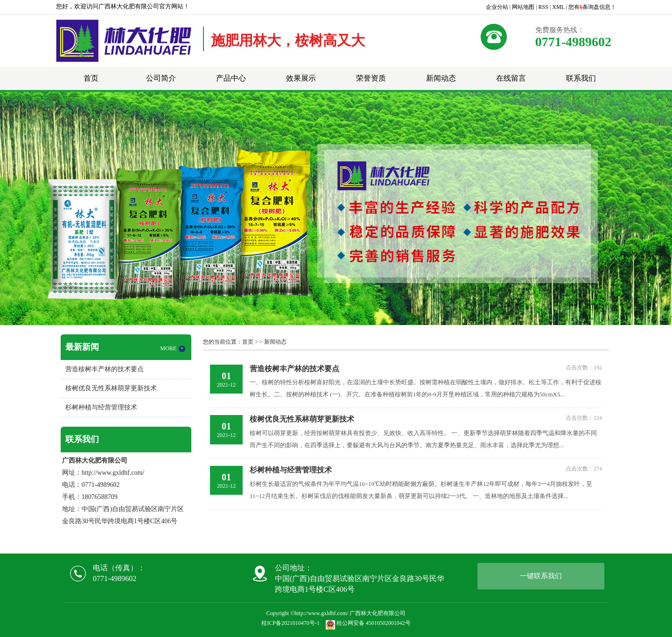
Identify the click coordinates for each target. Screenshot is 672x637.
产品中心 (231, 78)
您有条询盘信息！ (592, 7)
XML (558, 7)
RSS (543, 7)
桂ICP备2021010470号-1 (290, 623)
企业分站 (497, 7)
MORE (173, 349)
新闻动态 (441, 78)
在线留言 (511, 78)
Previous (30, 208)
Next (642, 208)
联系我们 (581, 78)
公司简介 (161, 78)
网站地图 (523, 7)
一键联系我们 (541, 576)
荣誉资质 (371, 78)
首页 (91, 78)
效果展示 (301, 78)
